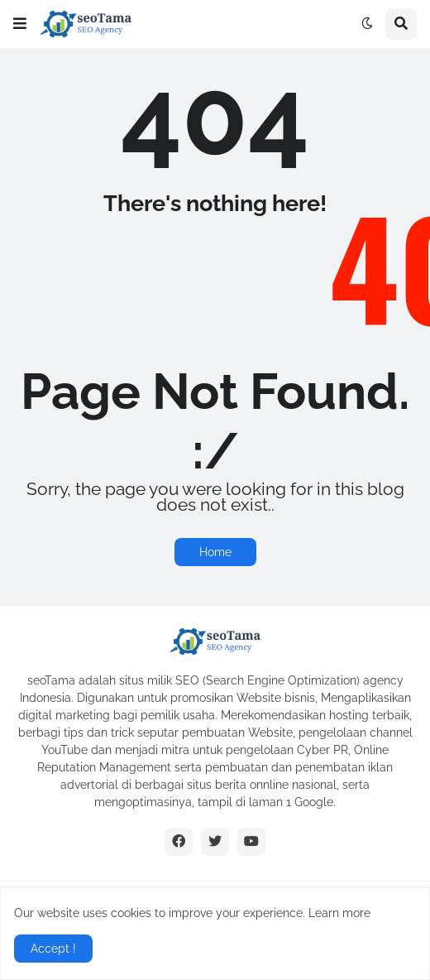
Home (215, 552)
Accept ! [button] (53, 949)
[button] (20, 24)
